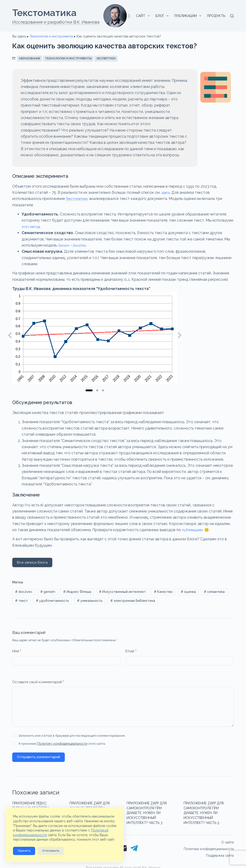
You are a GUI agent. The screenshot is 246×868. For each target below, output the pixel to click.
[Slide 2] (97, 390)
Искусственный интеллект (122, 592)
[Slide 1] (89, 390)
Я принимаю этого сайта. (60, 745)
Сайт (144, 16)
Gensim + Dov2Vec (74, 245)
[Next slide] (180, 335)
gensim (48, 592)
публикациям (194, 530)
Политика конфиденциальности (209, 845)
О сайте (228, 838)
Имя (17, 653)
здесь (166, 192)
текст (21, 602)
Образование (30, 58)
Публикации (189, 16)
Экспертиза (106, 58)
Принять (24, 851)
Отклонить (51, 851)
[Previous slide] (10, 335)
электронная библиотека (133, 602)
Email (131, 653)
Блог (163, 16)
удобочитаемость (52, 602)
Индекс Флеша (77, 592)
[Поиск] (232, 16)
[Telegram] (134, 845)
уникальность (90, 602)
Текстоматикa (44, 13)
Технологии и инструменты (51, 36)
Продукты (220, 16)
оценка (188, 592)
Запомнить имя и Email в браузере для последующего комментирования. (72, 737)
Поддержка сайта (220, 851)
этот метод (32, 227)
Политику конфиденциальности (61, 745)
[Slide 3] (103, 390)
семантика (214, 592)
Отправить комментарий (39, 759)
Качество (163, 592)
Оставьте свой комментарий (38, 684)
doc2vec (24, 592)
